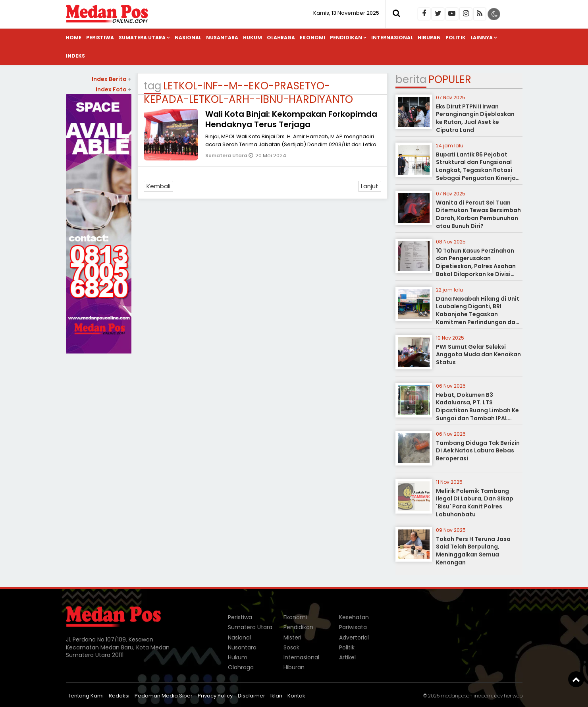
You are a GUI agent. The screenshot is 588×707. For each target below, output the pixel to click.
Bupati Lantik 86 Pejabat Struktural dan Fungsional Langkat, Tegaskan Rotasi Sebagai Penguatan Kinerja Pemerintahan (476, 170)
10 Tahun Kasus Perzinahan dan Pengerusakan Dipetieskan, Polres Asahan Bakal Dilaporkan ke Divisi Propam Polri (476, 266)
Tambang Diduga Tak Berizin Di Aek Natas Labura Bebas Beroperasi (478, 451)
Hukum (253, 38)
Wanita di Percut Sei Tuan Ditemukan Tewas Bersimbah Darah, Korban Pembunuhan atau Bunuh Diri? (478, 214)
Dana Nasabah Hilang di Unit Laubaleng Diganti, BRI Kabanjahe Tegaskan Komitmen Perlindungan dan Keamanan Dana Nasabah (478, 314)
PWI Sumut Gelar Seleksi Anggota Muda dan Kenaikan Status (478, 354)
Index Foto (114, 89)
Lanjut (370, 186)
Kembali (158, 186)
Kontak (296, 696)
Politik (456, 38)
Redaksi (119, 696)
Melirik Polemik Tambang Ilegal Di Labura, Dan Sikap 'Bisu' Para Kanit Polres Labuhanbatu (475, 503)
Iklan (276, 696)
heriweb (513, 696)
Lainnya (482, 38)
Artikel (347, 657)
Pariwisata (353, 627)
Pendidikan (346, 38)
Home (74, 38)
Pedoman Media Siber (164, 696)
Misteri (292, 637)
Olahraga (281, 38)
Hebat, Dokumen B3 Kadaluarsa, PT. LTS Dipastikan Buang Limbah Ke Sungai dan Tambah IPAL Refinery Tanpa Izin (477, 410)
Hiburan (429, 38)
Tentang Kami (86, 696)
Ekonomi (312, 38)
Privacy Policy (215, 696)
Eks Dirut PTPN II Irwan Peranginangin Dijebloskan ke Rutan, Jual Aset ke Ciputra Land (475, 118)
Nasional (188, 38)
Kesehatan (354, 617)
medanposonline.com (467, 696)
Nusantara (222, 38)
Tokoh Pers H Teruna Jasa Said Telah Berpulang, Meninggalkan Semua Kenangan (473, 551)
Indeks (75, 56)
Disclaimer (252, 696)
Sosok (291, 647)
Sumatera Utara (142, 38)
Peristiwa (100, 38)
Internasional (392, 38)
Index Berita (112, 79)
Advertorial (354, 637)
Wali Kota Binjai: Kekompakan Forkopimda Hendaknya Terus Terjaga (291, 119)
